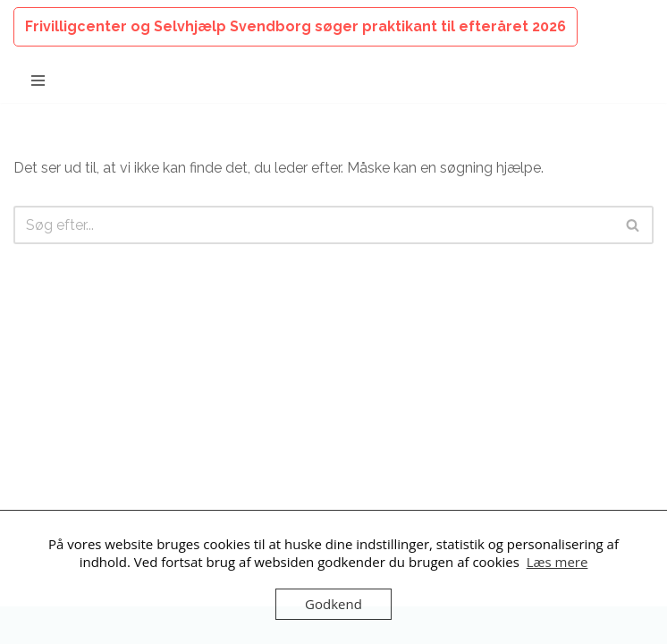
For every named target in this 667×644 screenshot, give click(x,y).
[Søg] (313, 225)
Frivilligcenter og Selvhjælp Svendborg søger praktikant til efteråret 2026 (296, 26)
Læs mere (557, 562)
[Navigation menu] (38, 80)
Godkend (333, 604)
